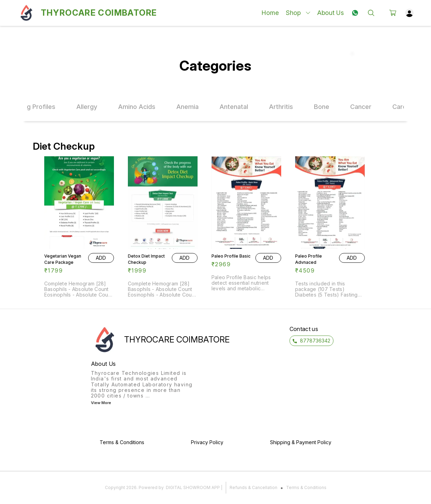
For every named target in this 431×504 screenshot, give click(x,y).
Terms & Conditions (306, 487)
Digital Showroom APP (193, 487)
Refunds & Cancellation (253, 487)
